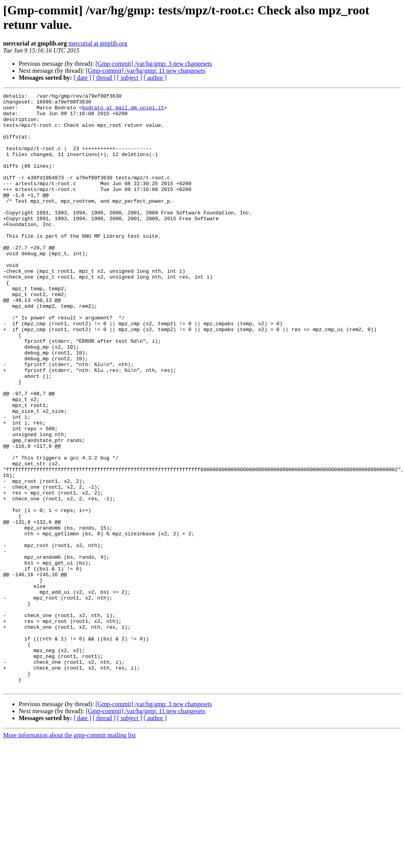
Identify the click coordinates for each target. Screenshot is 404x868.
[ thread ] (104, 78)
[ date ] (82, 78)
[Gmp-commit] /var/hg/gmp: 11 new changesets (145, 71)
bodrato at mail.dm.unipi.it (123, 111)
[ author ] (155, 78)
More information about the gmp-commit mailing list (69, 854)
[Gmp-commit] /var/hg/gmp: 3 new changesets (154, 64)
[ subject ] (130, 78)
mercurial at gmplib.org (98, 43)
